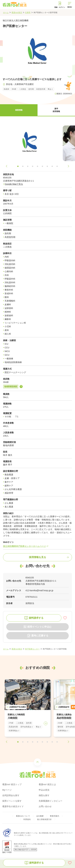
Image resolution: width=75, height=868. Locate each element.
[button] (19, 110)
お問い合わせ (45, 806)
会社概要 (40, 816)
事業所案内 (54, 816)
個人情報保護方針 (44, 819)
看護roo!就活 (17, 13)
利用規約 (27, 819)
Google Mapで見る (14, 184)
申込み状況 (44, 790)
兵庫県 (28, 13)
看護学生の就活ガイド (13, 806)
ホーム (6, 13)
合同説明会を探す (11, 795)
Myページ (7, 790)
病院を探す (44, 795)
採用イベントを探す (12, 801)
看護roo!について (23, 816)
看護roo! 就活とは (47, 784)
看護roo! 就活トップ (12, 784)
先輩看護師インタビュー (51, 801)
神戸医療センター (32, 649)
